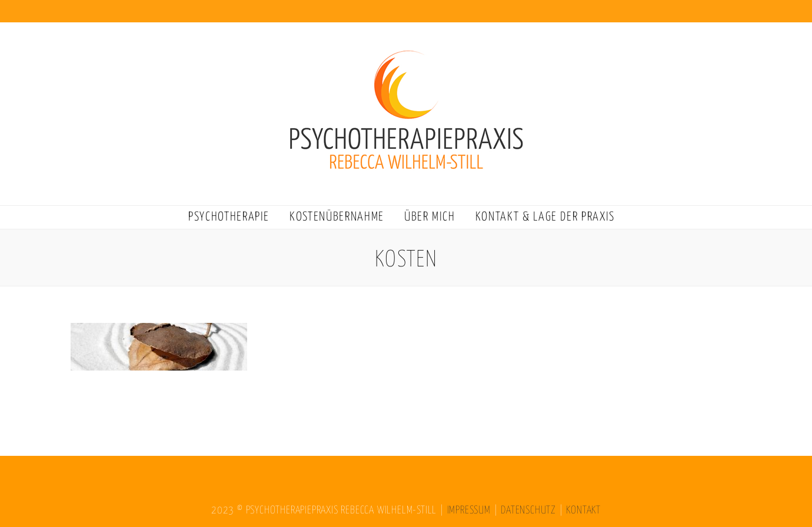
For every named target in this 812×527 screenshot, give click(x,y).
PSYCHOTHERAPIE (229, 217)
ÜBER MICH (430, 217)
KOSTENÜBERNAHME (337, 217)
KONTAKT (583, 511)
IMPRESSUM (469, 511)
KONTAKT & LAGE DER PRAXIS (545, 217)
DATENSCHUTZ (528, 511)
